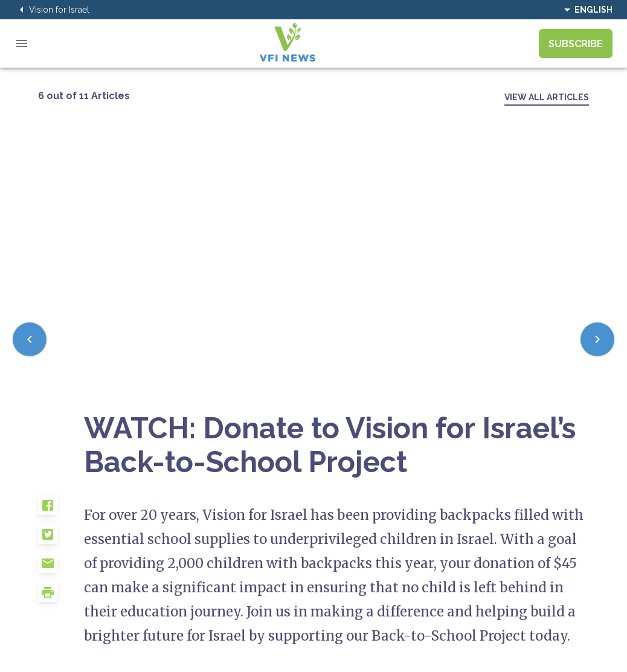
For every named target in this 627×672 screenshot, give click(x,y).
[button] (61, 510)
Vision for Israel (52, 10)
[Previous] (30, 339)
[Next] (597, 339)
